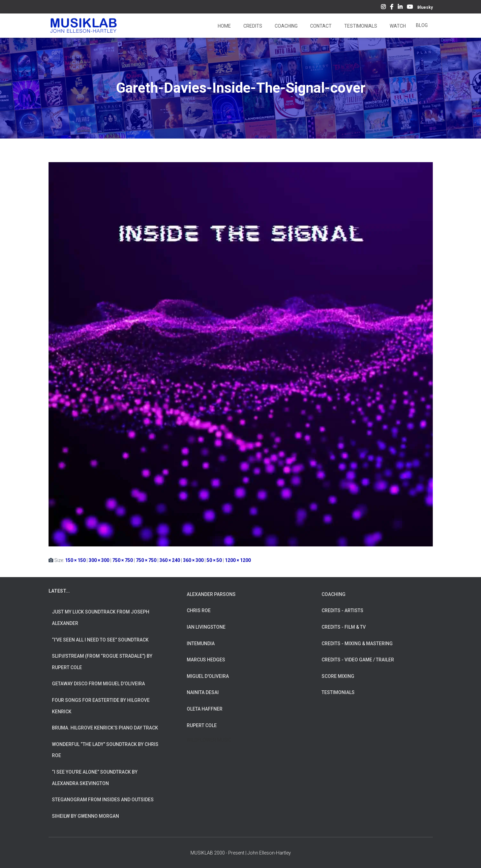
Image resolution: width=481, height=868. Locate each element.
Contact (320, 26)
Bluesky (425, 7)
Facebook (392, 8)
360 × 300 (193, 560)
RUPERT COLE (202, 725)
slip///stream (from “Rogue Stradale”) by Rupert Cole (102, 662)
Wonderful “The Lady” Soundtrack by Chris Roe (105, 750)
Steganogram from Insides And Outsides (103, 800)
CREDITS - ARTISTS (342, 610)
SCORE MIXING (338, 676)
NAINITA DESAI (203, 692)
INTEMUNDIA (201, 643)
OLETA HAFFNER (205, 709)
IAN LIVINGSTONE (206, 627)
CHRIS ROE (199, 610)
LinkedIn (400, 8)
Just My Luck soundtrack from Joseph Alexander (101, 618)
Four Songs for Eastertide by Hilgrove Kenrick (101, 706)
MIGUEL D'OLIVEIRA (208, 676)
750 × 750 (123, 560)
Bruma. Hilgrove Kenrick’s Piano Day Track (105, 728)
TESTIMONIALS (338, 692)
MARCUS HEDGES (206, 660)
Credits (252, 26)
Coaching (286, 26)
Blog (422, 25)
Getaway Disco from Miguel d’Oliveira (98, 684)
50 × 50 (214, 560)
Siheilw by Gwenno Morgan (85, 816)
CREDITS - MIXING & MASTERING (357, 643)
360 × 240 (170, 560)
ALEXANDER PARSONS (211, 594)
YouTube (410, 8)
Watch (397, 26)
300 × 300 (99, 560)
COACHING (334, 594)
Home (224, 26)
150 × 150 (75, 560)
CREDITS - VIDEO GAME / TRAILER (358, 660)
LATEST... (59, 591)
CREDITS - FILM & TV (344, 627)
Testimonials (360, 26)
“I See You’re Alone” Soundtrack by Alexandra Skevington (95, 778)
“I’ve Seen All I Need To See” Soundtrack (100, 640)
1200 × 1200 (238, 560)
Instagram (383, 8)
